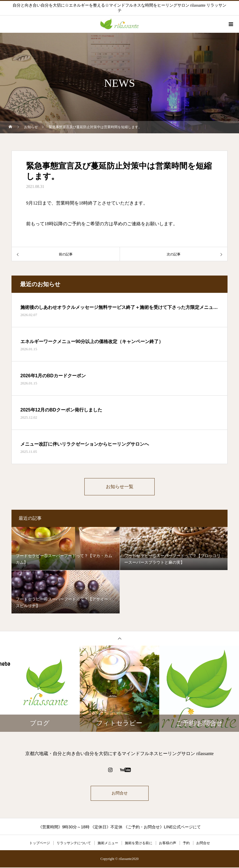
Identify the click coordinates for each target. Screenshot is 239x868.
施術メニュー (108, 844)
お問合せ (120, 794)
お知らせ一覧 (120, 487)
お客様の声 (168, 844)
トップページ (40, 844)
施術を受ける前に (139, 844)
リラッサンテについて (74, 844)
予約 (186, 844)
